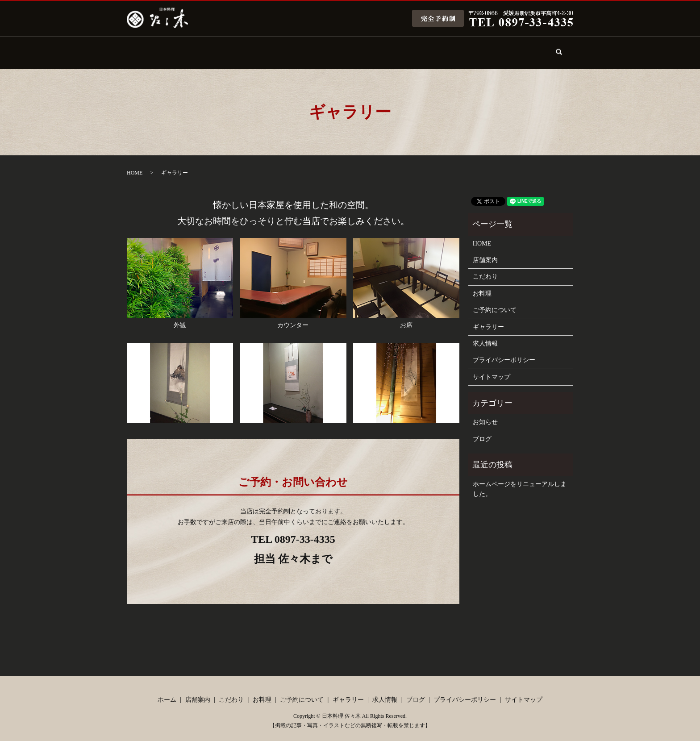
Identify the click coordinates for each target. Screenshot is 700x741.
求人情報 (467, 48)
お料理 (310, 48)
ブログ (519, 48)
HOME (135, 165)
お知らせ (485, 414)
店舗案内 (205, 48)
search (565, 53)
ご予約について (362, 48)
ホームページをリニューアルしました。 (520, 481)
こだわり (258, 48)
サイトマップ (492, 369)
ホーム (153, 48)
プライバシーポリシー (504, 352)
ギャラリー (414, 48)
